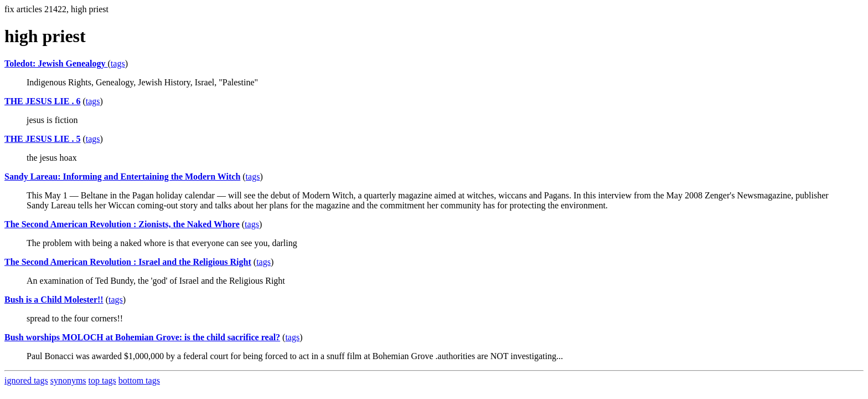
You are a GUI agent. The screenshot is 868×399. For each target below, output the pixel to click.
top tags (102, 380)
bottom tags (139, 380)
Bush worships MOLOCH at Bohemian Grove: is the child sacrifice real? (142, 337)
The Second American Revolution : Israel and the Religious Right (128, 262)
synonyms (68, 380)
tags (118, 63)
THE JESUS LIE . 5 (42, 139)
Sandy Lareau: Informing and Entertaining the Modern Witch (122, 177)
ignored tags (26, 380)
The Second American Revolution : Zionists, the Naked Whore (122, 224)
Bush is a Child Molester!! (54, 300)
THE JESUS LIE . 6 (42, 101)
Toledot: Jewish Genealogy (56, 63)
